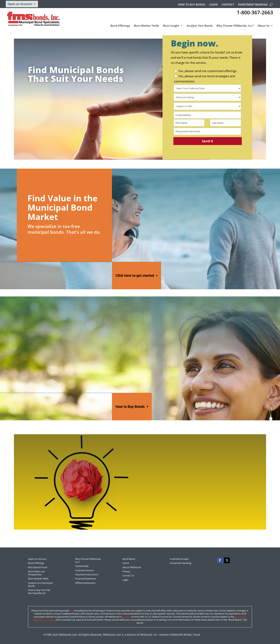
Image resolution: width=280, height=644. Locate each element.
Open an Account (20, 4)
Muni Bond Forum (38, 567)
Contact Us (128, 576)
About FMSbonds (132, 567)
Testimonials (82, 566)
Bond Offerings (120, 26)
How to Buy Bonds (130, 407)
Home (126, 563)
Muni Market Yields (146, 26)
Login (213, 5)
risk (72, 611)
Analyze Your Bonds (200, 26)
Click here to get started (135, 276)
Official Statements (85, 583)
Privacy (126, 571)
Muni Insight (171, 26)
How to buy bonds (192, 5)
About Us (264, 26)
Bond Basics (129, 559)
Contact (228, 5)
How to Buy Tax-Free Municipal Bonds (39, 592)
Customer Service (84, 570)
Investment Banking (253, 5)
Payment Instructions (87, 574)
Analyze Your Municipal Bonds (40, 584)
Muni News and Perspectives (36, 573)
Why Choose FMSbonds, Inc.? (235, 26)
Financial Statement (86, 579)
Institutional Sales (179, 559)
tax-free (126, 617)
